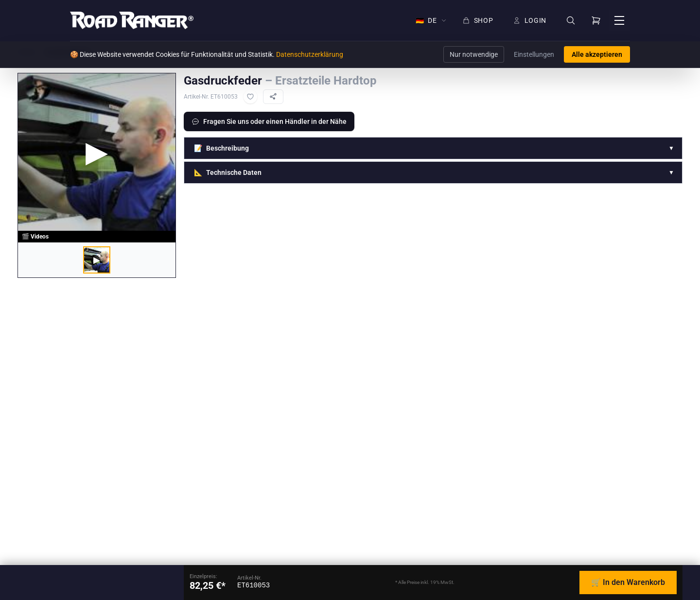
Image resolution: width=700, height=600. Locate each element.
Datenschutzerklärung (310, 54)
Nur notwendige (474, 54)
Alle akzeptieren (597, 54)
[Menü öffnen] (619, 20)
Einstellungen (534, 54)
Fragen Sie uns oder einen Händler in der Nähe (269, 121)
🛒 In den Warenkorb (628, 582)
